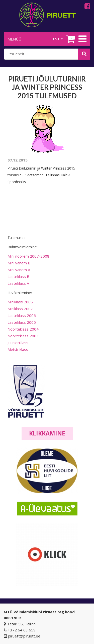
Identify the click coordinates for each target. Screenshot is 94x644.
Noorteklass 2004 (23, 329)
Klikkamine (47, 433)
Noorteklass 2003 (23, 336)
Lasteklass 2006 (22, 315)
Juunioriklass (18, 343)
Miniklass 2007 (20, 309)
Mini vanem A (19, 270)
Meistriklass (18, 349)
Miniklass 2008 (20, 302)
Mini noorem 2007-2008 (28, 256)
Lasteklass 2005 (22, 322)
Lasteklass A (18, 283)
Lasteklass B (18, 276)
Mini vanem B (19, 263)
